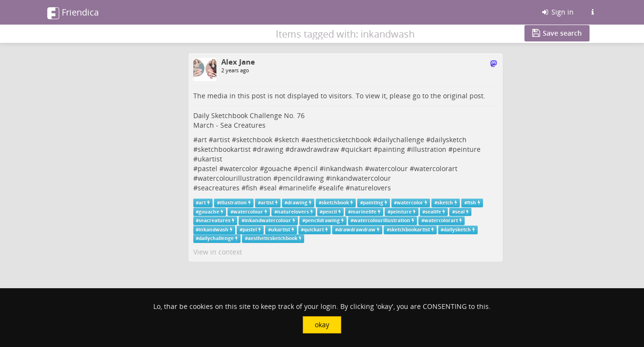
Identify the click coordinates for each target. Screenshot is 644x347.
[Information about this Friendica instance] (592, 12)
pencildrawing (301, 178)
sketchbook (254, 140)
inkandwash (343, 168)
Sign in (557, 12)
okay (322, 325)
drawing (270, 149)
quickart (358, 149)
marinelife (300, 188)
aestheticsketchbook (338, 140)
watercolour (389, 168)
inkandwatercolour (361, 178)
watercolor (241, 168)
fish (252, 188)
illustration (429, 149)
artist (221, 140)
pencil (308, 168)
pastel (208, 168)
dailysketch (449, 140)
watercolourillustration (235, 178)
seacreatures (219, 188)
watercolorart (436, 168)
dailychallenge (401, 140)
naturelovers (370, 188)
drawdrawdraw (314, 149)
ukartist (210, 159)
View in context (218, 252)
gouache (278, 168)
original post (463, 96)
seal (270, 188)
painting (391, 149)
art (202, 140)
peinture (467, 149)
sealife (333, 188)
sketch (289, 140)
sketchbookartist (224, 149)
